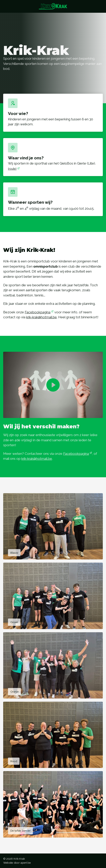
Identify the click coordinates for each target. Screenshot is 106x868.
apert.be (26, 863)
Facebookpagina (39, 312)
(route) (14, 169)
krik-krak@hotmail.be (42, 317)
